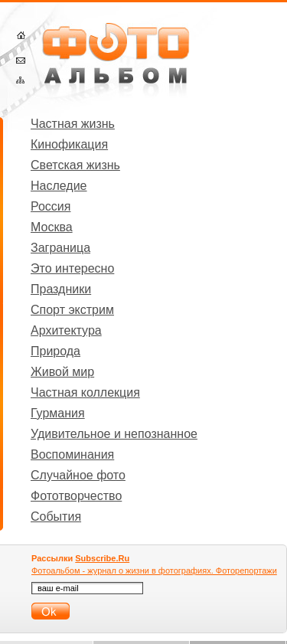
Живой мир (62, 372)
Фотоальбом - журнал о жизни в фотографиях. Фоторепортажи (154, 570)
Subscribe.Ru (102, 558)
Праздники (61, 289)
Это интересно (72, 268)
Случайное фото (78, 475)
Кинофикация (69, 144)
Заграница (60, 248)
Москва (52, 227)
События (56, 517)
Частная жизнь (73, 124)
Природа (55, 351)
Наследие (59, 186)
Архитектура (66, 330)
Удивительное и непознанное (114, 434)
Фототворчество (76, 496)
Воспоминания (72, 454)
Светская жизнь (75, 165)
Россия (51, 206)
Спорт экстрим (72, 310)
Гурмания (58, 413)
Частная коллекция (85, 392)
